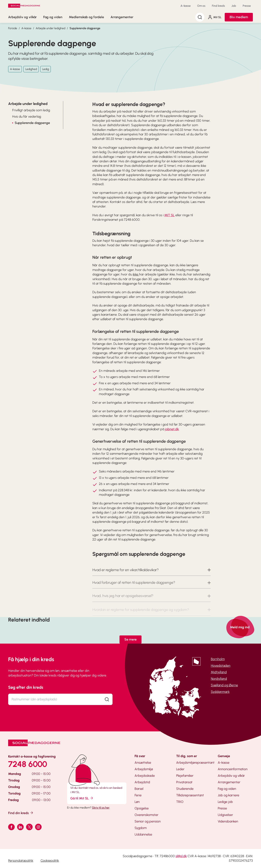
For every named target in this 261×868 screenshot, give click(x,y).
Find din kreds (21, 813)
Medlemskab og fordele (86, 17)
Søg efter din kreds (26, 687)
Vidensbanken (228, 821)
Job (234, 6)
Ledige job (225, 802)
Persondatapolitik (21, 861)
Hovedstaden (221, 666)
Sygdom (141, 828)
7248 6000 (28, 764)
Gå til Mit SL (82, 798)
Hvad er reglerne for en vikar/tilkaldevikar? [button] (126, 575)
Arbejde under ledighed (50, 28)
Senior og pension (148, 821)
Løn (137, 802)
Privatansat (184, 782)
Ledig (46, 69)
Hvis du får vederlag (27, 116)
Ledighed (31, 69)
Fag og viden (53, 17)
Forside (13, 28)
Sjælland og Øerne (224, 685)
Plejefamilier (185, 776)
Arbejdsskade (145, 776)
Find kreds (218, 6)
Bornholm (218, 659)
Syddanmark (220, 692)
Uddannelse (143, 834)
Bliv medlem (239, 17)
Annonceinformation (233, 769)
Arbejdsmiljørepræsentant (195, 763)
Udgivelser (225, 815)
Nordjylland (219, 679)
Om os (201, 6)
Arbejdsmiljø (144, 769)
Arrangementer (122, 17)
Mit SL (215, 17)
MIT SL (169, 215)
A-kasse (186, 6)
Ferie (138, 795)
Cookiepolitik (50, 861)
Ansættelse (143, 763)
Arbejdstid (142, 782)
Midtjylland (219, 672)
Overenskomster (147, 815)
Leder (180, 769)
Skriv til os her (101, 808)
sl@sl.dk (181, 856)
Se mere (130, 639)
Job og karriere (228, 795)
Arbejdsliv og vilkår (22, 17)
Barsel (139, 789)
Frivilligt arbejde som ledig (31, 110)
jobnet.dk (172, 429)
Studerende (185, 789)
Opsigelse (142, 808)
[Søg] (200, 17)
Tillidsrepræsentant (190, 795)
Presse (247, 6)
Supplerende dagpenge (85, 28)
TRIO (180, 802)
